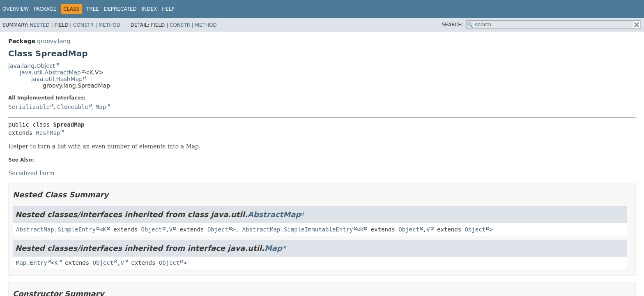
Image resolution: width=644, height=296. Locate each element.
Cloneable (73, 107)
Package (45, 9)
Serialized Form (31, 173)
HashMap (48, 133)
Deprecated (120, 9)
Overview (16, 9)
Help (168, 9)
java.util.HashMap (57, 79)
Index (149, 9)
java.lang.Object (32, 66)
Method (109, 25)
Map (101, 107)
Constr (83, 25)
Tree (93, 9)
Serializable (29, 107)
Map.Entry (32, 263)
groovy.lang (54, 41)
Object (152, 229)
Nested (39, 25)
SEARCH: (453, 25)
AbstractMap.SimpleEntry (56, 229)
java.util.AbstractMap (50, 72)
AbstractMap (274, 214)
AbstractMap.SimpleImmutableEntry (298, 229)
